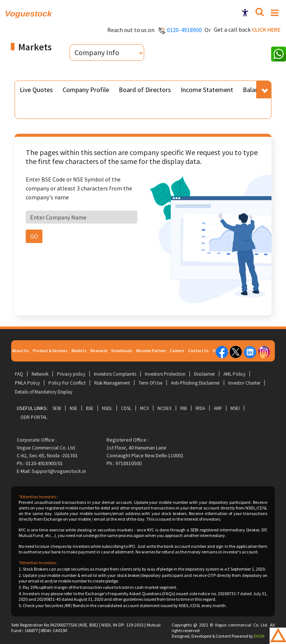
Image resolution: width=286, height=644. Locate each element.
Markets (79, 351)
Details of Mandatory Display (44, 392)
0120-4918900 (184, 30)
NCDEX (165, 408)
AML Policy (234, 374)
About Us (20, 351)
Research (99, 351)
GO (34, 236)
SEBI (57, 408)
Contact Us (198, 351)
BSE (90, 408)
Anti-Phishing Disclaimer (195, 383)
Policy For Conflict (67, 383)
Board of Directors (145, 90)
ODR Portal (34, 417)
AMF (218, 408)
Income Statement (207, 90)
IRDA (200, 408)
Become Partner (151, 351)
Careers (177, 351)
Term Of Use (150, 383)
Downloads (122, 351)
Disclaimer (204, 374)
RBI (184, 408)
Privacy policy (71, 374)
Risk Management (112, 383)
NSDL (107, 408)
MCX (144, 408)
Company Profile (86, 90)
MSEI (235, 408)
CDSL (126, 408)
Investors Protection (165, 374)
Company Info (97, 52)
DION (259, 636)
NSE (74, 408)
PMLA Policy (27, 383)
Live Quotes (36, 90)
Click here (266, 29)
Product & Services (50, 351)
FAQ (19, 374)
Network (40, 374)
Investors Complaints (115, 374)
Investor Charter (244, 383)
